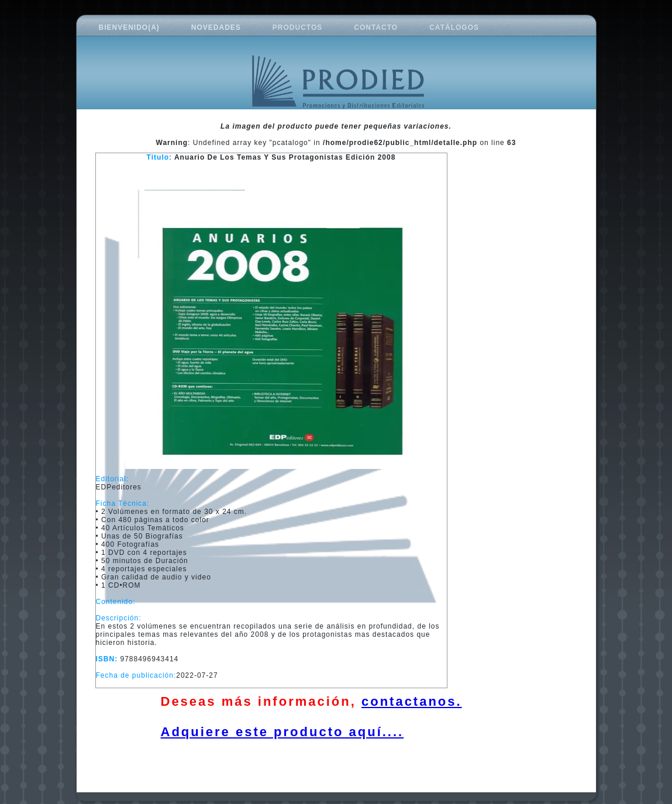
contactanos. (412, 701)
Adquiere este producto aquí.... (282, 732)
